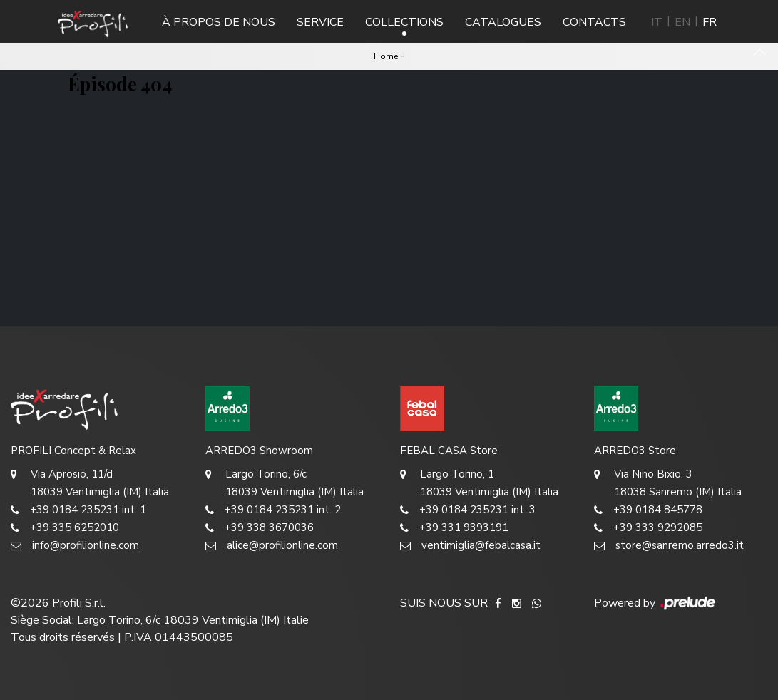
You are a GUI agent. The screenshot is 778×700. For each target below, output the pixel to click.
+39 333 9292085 (648, 528)
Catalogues (503, 22)
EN (682, 22)
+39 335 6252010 (65, 528)
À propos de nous (219, 22)
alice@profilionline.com (272, 546)
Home (386, 56)
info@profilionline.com (75, 546)
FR (710, 22)
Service (320, 22)
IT (657, 22)
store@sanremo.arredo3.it (669, 546)
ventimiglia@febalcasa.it (470, 546)
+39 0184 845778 (648, 510)
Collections (404, 22)
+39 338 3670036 (260, 528)
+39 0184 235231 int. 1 (78, 510)
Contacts (594, 22)
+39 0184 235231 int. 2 (273, 510)
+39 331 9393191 (454, 528)
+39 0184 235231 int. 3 (468, 510)
